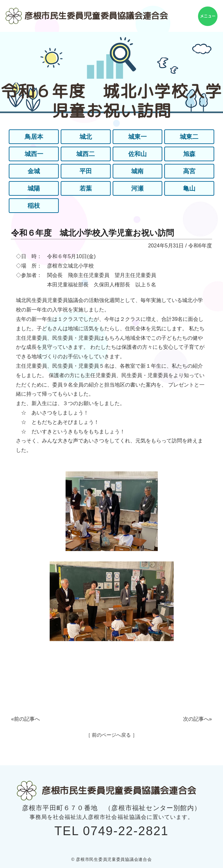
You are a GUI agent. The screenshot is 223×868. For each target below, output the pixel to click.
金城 (34, 171)
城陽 (34, 189)
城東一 (137, 137)
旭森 (189, 154)
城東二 (189, 137)
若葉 (86, 189)
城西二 (86, 154)
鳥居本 (34, 137)
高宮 (189, 171)
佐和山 (137, 154)
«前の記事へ (25, 719)
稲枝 (34, 206)
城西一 (34, 154)
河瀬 (137, 189)
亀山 (189, 189)
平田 (86, 171)
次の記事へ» (198, 719)
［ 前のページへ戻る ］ (111, 735)
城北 (86, 137)
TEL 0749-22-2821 (112, 831)
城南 (137, 171)
